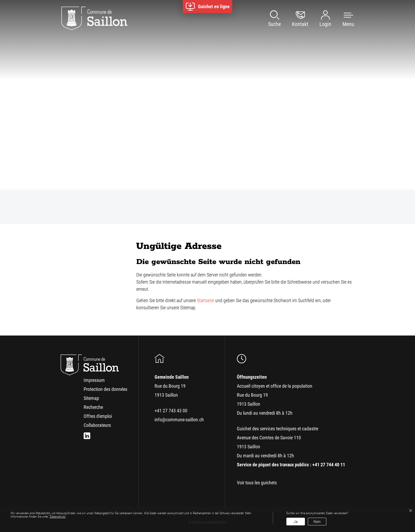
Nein (317, 522)
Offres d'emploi (98, 416)
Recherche (93, 407)
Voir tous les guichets (257, 483)
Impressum (94, 380)
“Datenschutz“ (58, 517)
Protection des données (105, 389)
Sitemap (91, 398)
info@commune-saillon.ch (179, 420)
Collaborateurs (97, 425)
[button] (343, 19)
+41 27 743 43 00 (171, 411)
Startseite (206, 300)
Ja (296, 522)
